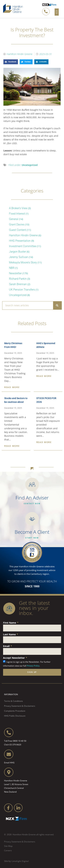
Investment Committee (23, 246)
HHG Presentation (20, 241)
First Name (10, 623)
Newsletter (15, 273)
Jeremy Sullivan (19, 257)
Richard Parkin (18, 279)
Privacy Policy (33, 666)
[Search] (57, 305)
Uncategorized (30, 165)
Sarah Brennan (18, 284)
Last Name (10, 634)
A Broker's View (18, 208)
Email (7, 646)
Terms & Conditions (13, 701)
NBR (12, 268)
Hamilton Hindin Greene (23, 235)
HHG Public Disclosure (15, 716)
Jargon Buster (17, 252)
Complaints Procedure (15, 711)
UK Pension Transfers (22, 290)
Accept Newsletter (14, 658)
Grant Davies (17, 224)
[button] (57, 12)
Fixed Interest (17, 214)
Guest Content (18, 230)
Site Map (8, 846)
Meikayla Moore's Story (23, 262)
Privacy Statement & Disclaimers (20, 706)
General (14, 219)
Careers (8, 850)
